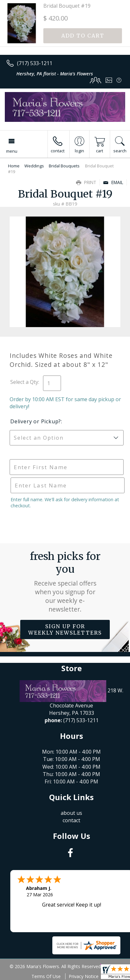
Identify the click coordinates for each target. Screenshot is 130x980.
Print (86, 182)
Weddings (34, 166)
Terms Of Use (46, 976)
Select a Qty (24, 382)
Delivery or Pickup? (36, 421)
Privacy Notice (84, 976)
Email (113, 182)
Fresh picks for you (65, 582)
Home (14, 166)
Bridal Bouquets (64, 166)
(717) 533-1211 (35, 63)
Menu (12, 151)
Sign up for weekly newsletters (65, 629)
